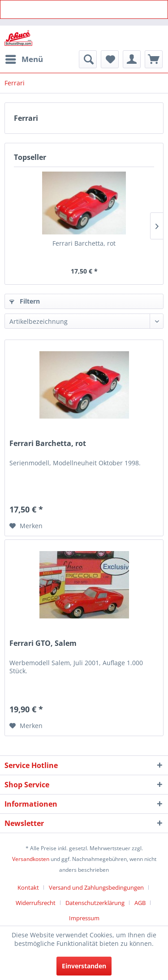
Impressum (84, 918)
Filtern (25, 301)
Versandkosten (31, 859)
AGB (140, 903)
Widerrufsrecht (36, 903)
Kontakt (28, 887)
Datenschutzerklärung (95, 903)
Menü (24, 58)
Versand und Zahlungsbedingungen (96, 887)
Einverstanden (84, 966)
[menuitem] (24, 59)
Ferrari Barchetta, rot (84, 243)
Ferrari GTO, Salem (43, 643)
